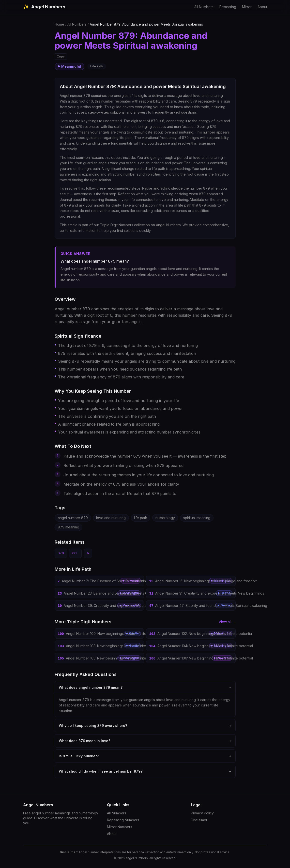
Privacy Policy (202, 813)
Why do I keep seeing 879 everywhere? (145, 726)
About (262, 7)
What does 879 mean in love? (145, 741)
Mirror (247, 7)
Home (59, 24)
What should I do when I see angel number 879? (145, 771)
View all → (227, 622)
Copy (61, 56)
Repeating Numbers (123, 820)
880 (75, 553)
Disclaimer (199, 820)
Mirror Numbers (120, 827)
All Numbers (204, 7)
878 (61, 553)
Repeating (228, 7)
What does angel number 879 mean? (145, 688)
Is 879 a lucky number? (145, 756)
